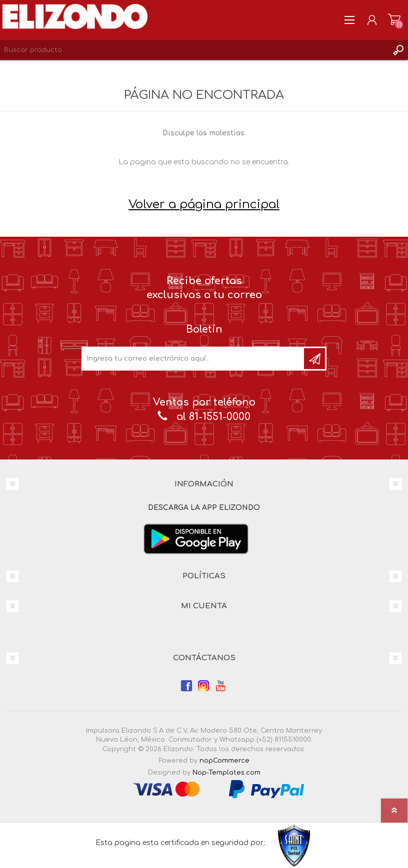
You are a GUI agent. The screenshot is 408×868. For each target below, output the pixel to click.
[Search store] (194, 50)
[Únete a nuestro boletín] (193, 359)
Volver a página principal (204, 205)
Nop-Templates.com (226, 773)
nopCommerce (224, 761)
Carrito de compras (394, 20)
